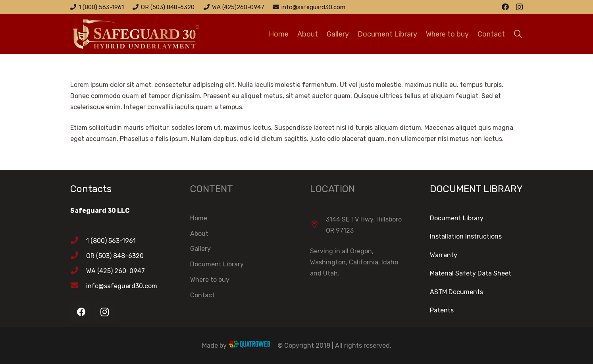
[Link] (150, 34)
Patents (442, 310)
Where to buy (210, 280)
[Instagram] (519, 7)
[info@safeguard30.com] (78, 286)
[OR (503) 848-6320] (78, 256)
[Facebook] (505, 7)
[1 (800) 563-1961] (78, 241)
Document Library (217, 264)
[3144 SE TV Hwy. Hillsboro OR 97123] (318, 225)
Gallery (200, 249)
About (199, 234)
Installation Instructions (466, 236)
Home (199, 218)
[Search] (518, 34)
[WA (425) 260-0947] (78, 271)
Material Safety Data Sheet (471, 273)
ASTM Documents (456, 292)
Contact (202, 295)
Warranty (444, 255)
